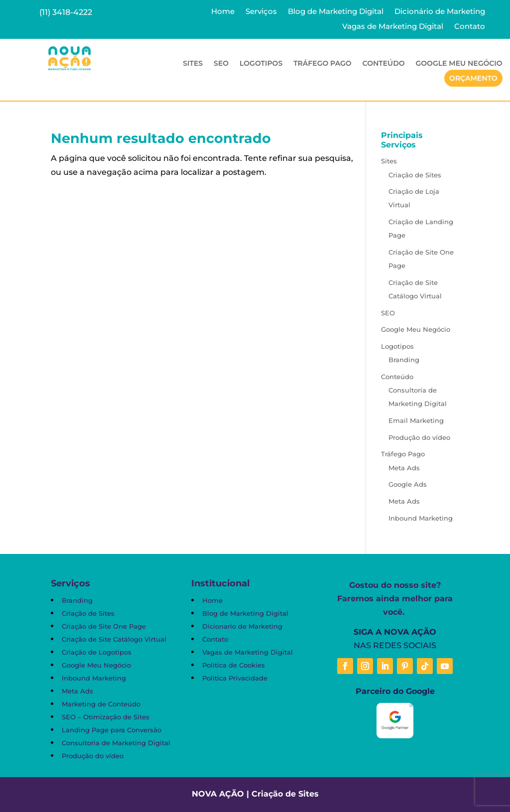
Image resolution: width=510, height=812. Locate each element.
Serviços (261, 12)
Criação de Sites (415, 175)
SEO (221, 64)
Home (223, 12)
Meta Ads (404, 468)
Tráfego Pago (322, 64)
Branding (404, 360)
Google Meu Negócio (459, 64)
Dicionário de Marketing (440, 12)
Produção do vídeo (419, 437)
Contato (470, 27)
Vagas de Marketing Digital (393, 27)
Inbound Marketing (421, 518)
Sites (193, 64)
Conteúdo (384, 64)
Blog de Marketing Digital (336, 12)
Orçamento (473, 78)
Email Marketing (416, 420)
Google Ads (408, 484)
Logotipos (261, 64)
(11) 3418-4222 (66, 12)
